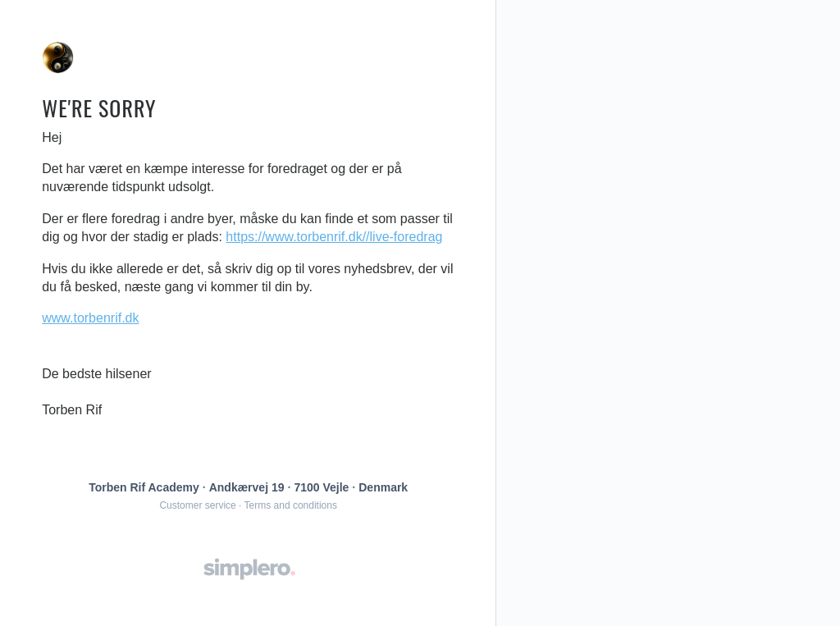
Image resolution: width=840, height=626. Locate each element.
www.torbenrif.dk (90, 318)
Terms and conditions (291, 505)
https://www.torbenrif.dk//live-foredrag (334, 237)
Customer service (197, 505)
